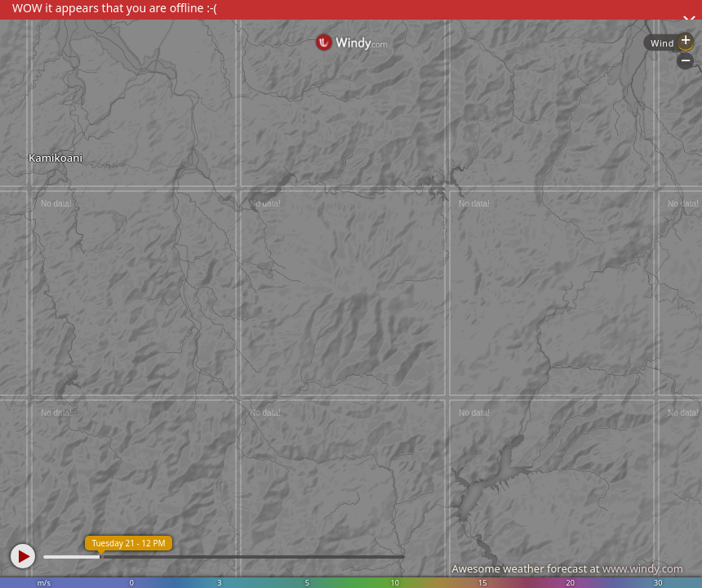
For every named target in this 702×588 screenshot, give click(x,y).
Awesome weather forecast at (567, 568)
